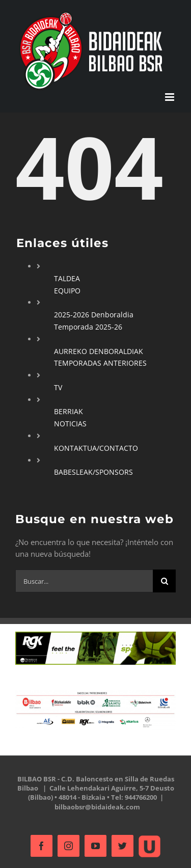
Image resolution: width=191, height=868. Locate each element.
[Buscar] (164, 581)
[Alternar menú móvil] (170, 97)
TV (58, 387)
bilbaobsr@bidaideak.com (97, 807)
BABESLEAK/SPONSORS (93, 472)
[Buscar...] (84, 581)
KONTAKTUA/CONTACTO (96, 448)
